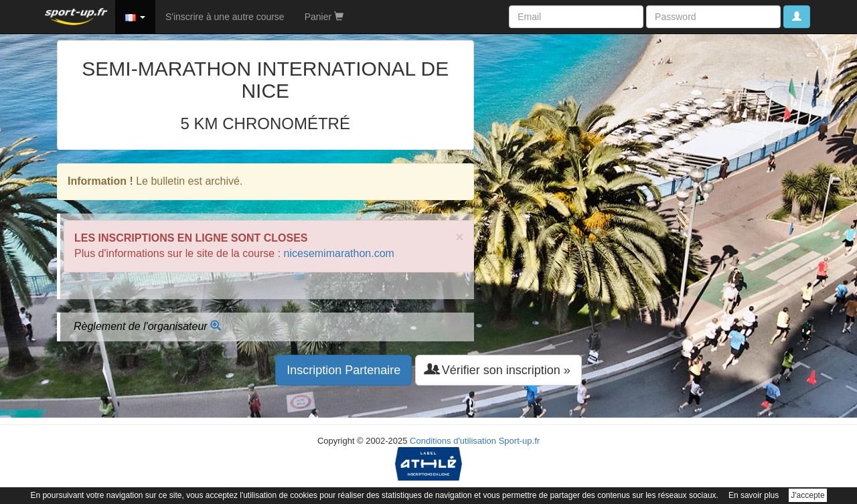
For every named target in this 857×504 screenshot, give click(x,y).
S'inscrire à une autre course (225, 17)
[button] (135, 17)
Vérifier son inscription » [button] (498, 370)
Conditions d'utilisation (453, 441)
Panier (324, 17)
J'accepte (807, 495)
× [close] (459, 237)
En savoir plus (754, 495)
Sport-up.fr (519, 441)
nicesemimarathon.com (339, 253)
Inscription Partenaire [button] (343, 370)
